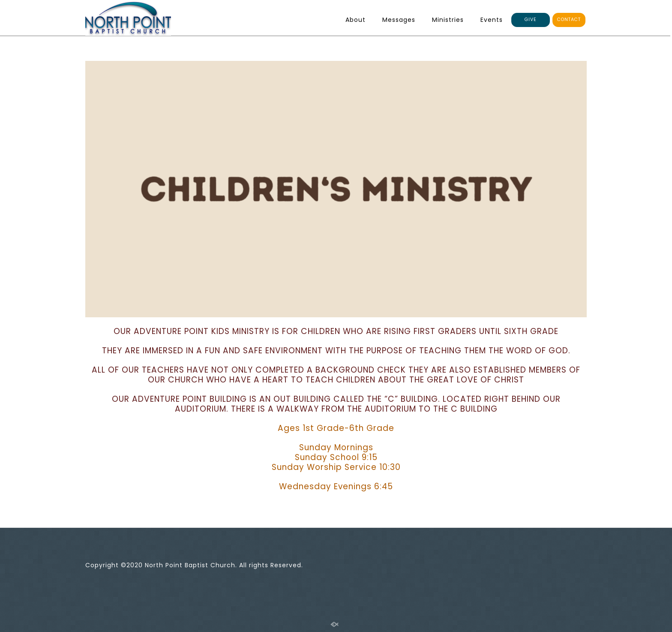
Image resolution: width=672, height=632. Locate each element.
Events (492, 20)
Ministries (448, 20)
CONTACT (569, 20)
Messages (399, 20)
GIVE (531, 20)
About (355, 20)
